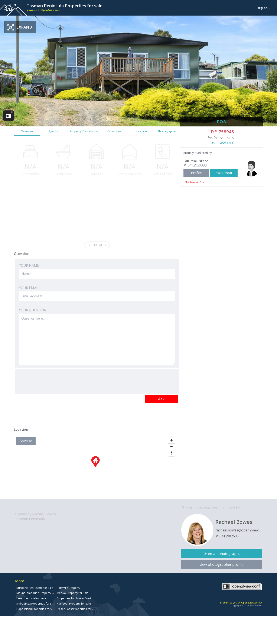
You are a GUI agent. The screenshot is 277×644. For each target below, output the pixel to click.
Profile (196, 173)
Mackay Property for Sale (73, 593)
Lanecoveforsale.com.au (32, 598)
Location (141, 131)
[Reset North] (172, 453)
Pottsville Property (68, 588)
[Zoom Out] (172, 447)
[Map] (95, 467)
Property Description (84, 131)
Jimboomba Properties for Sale (36, 603)
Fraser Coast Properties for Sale (77, 609)
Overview (27, 131)
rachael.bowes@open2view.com (239, 530)
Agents (53, 131)
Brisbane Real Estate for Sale (35, 588)
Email (227, 173)
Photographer (167, 131)
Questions (114, 131)
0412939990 (197, 165)
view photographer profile (221, 564)
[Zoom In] (172, 440)
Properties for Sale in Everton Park (79, 598)
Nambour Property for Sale (74, 603)
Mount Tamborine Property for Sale (39, 593)
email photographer (225, 554)
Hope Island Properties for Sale (37, 609)
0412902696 (229, 536)
